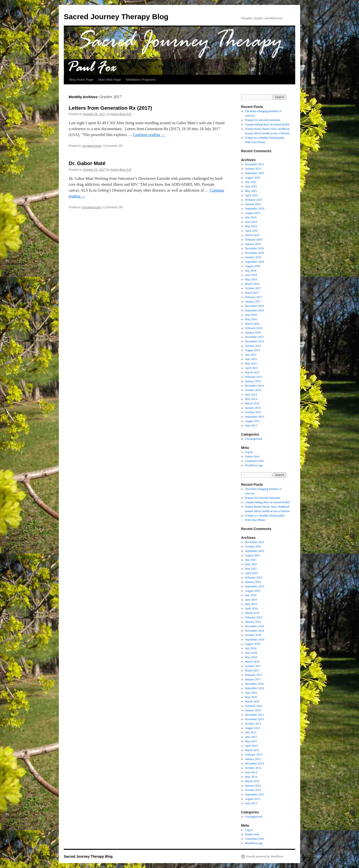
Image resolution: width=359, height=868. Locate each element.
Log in (249, 452)
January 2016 (253, 333)
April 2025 (251, 195)
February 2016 (254, 328)
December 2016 (254, 306)
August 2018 (253, 266)
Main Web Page (110, 80)
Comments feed (254, 461)
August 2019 (253, 213)
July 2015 (251, 355)
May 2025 (251, 191)
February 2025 (254, 200)
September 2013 (255, 417)
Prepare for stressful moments (263, 120)
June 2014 (251, 395)
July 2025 (251, 182)
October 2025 (253, 169)
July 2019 (251, 217)
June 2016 (251, 315)
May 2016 (251, 319)
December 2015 (254, 337)
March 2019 (252, 235)
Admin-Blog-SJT (121, 114)
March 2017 (252, 293)
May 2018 (251, 279)
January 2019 (253, 244)
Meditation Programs (141, 80)
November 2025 (255, 164)
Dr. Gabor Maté (87, 163)
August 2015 (253, 350)
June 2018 (251, 275)
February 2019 (254, 240)
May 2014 (251, 399)
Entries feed (252, 457)
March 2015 (252, 372)
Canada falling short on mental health (267, 124)
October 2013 (253, 412)
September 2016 (255, 310)
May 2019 (251, 226)
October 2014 (253, 390)
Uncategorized (91, 146)
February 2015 (254, 377)
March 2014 (252, 403)
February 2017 (254, 297)
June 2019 (251, 222)
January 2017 (253, 302)
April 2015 (251, 368)
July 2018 (251, 271)
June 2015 (251, 359)
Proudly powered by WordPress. (265, 856)
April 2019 (251, 231)
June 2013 (251, 426)
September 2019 (255, 209)
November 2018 (255, 253)
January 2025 (253, 204)
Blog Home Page (81, 80)
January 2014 (253, 408)
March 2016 (252, 324)
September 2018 (255, 262)
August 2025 (253, 178)
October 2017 (253, 288)
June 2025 (251, 186)
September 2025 (255, 173)
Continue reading (149, 135)
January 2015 (253, 381)
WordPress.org (254, 465)
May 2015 (251, 364)
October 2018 (253, 257)
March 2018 (252, 284)
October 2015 (253, 346)
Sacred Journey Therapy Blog (116, 17)
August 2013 (253, 421)
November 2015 (255, 341)
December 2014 (254, 386)
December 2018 (254, 248)
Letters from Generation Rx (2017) (110, 108)
